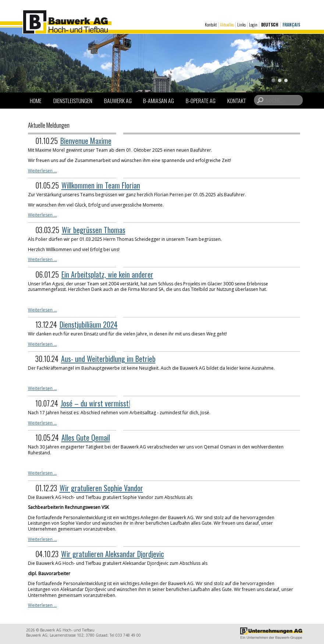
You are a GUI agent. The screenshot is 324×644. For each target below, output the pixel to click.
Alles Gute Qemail (86, 437)
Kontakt (211, 25)
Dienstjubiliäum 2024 (89, 324)
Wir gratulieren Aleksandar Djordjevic (113, 554)
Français (291, 25)
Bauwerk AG (118, 101)
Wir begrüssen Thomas (94, 230)
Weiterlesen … (42, 171)
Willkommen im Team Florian (101, 185)
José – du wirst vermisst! (95, 403)
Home (36, 101)
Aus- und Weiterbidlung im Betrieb (108, 359)
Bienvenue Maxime (86, 141)
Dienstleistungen (73, 101)
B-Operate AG (201, 101)
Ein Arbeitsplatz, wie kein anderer (107, 274)
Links (241, 25)
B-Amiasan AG (159, 101)
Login (253, 25)
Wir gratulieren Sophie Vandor (101, 488)
